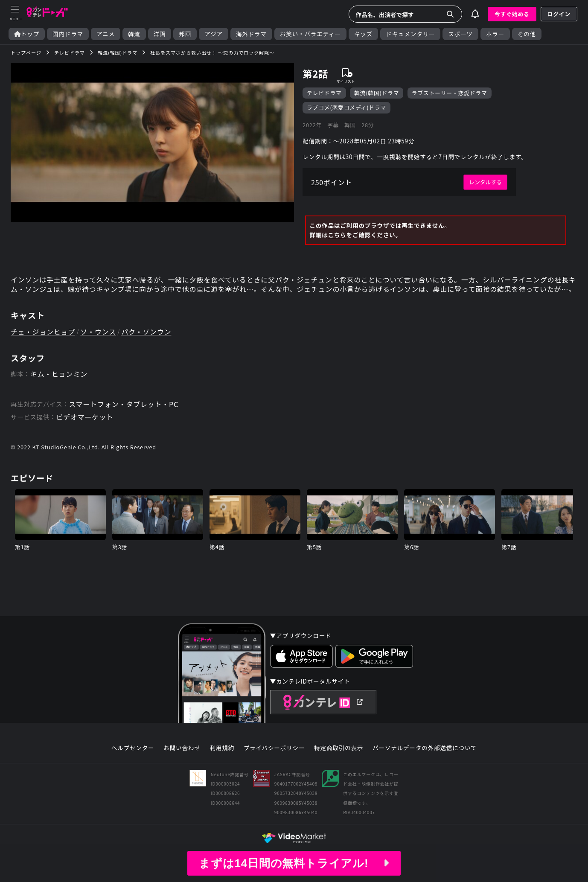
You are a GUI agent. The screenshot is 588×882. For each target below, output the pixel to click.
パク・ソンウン (146, 332)
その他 (527, 34)
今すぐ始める (512, 14)
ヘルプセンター (133, 748)
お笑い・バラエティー (310, 34)
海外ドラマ (251, 34)
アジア (214, 34)
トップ (27, 34)
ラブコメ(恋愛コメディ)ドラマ (346, 107)
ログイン (559, 14)
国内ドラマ (68, 34)
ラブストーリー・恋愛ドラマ (450, 93)
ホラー (495, 34)
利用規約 (222, 748)
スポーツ (460, 34)
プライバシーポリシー (274, 748)
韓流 (134, 34)
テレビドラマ (324, 93)
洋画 (160, 34)
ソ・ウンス (98, 332)
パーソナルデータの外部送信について (425, 748)
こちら (337, 235)
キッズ (363, 34)
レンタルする (485, 182)
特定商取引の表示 (339, 748)
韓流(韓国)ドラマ (377, 93)
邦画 (185, 34)
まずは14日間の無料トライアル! (294, 863)
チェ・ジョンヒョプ (43, 332)
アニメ (106, 34)
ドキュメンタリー (410, 34)
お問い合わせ (182, 748)
